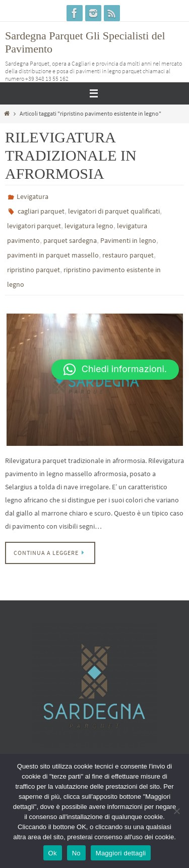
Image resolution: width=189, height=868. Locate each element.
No (76, 853)
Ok (53, 853)
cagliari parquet (41, 211)
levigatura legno (89, 226)
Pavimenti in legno (128, 240)
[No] (176, 811)
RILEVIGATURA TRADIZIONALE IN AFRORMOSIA (71, 155)
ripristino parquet (34, 270)
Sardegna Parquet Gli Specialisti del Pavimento (85, 42)
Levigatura (33, 196)
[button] (115, 370)
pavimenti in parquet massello (53, 255)
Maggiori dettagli (121, 853)
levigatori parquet (34, 226)
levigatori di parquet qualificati (114, 211)
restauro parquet (128, 255)
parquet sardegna (70, 240)
